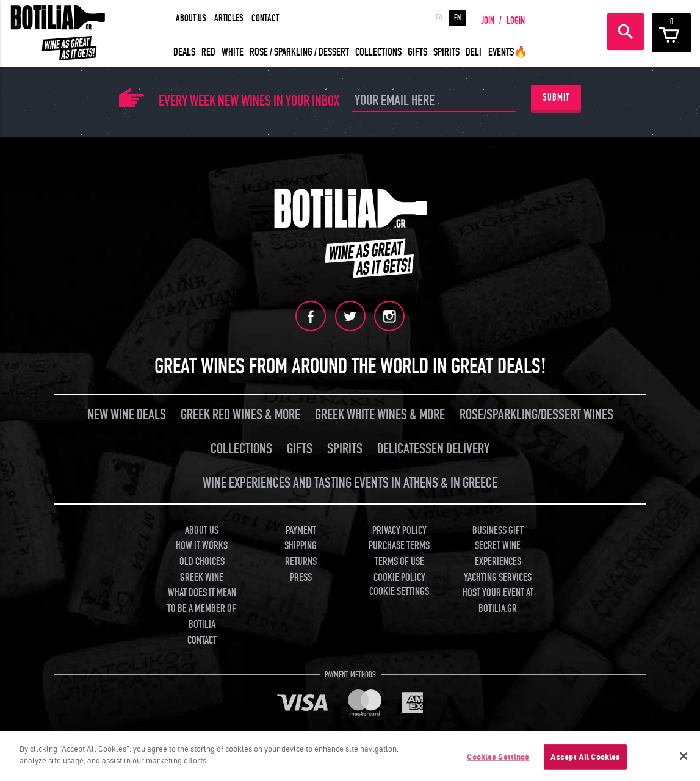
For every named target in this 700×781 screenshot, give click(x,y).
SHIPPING (301, 545)
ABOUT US (191, 18)
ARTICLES (229, 18)
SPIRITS (446, 52)
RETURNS (301, 561)
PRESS (301, 577)
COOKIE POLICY (399, 577)
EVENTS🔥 (508, 52)
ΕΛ (439, 18)
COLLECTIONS (378, 52)
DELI (474, 52)
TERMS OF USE (399, 561)
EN (457, 18)
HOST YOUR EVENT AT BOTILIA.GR (498, 601)
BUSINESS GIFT (498, 530)
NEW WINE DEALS (127, 414)
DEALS (184, 52)
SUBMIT (556, 98)
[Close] (684, 760)
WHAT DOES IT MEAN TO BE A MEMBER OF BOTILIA (202, 608)
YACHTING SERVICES (498, 577)
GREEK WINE (202, 577)
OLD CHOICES (202, 561)
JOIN (488, 21)
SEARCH (626, 32)
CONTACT (265, 18)
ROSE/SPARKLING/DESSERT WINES (536, 414)
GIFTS (417, 52)
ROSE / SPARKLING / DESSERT (299, 52)
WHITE (233, 52)
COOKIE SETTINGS (399, 592)
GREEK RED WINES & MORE (240, 414)
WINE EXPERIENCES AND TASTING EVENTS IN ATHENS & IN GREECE (350, 482)
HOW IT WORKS (202, 545)
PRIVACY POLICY (399, 530)
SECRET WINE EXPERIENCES (498, 553)
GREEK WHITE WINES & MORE (380, 414)
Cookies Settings (498, 761)
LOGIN (516, 21)
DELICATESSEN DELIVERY (433, 448)
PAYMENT (301, 530)
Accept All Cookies (585, 761)
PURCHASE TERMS (399, 545)
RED (208, 52)
